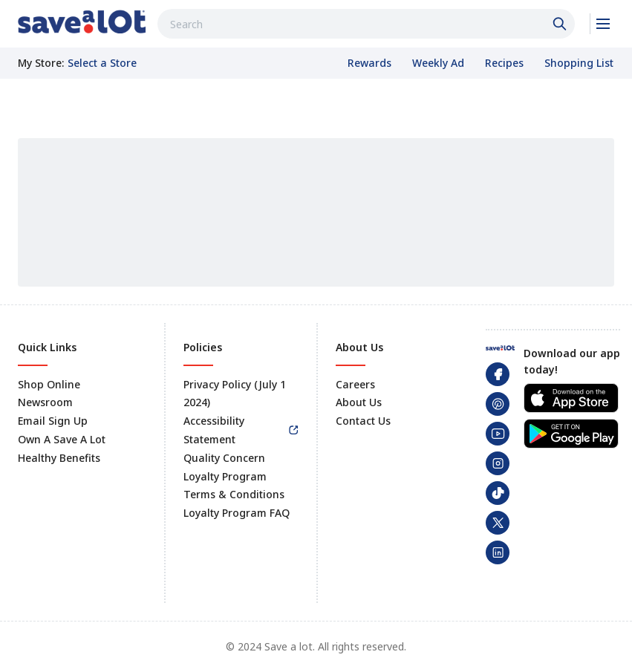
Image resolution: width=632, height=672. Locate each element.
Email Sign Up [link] (53, 421)
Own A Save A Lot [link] (62, 439)
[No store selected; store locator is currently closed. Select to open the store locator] (102, 63)
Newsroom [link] (45, 402)
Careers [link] (355, 384)
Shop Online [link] (49, 384)
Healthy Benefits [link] (59, 458)
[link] (82, 22)
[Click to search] (561, 24)
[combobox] (366, 24)
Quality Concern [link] (224, 458)
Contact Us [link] (363, 421)
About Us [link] (359, 402)
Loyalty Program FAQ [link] (237, 513)
